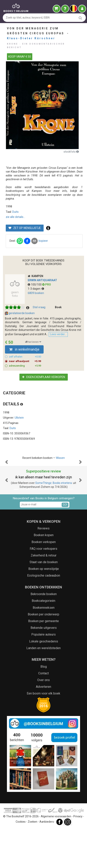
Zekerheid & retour (44, 595)
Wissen (60, 458)
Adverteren (43, 726)
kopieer (43, 241)
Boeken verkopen (44, 581)
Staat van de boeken (44, 602)
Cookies (21, 861)
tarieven (33, 342)
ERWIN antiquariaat (42, 280)
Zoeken (33, 861)
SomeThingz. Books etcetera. (54, 522)
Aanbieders (47, 861)
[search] (80, 18)
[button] (7, 482)
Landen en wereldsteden (43, 687)
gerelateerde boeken (20, 313)
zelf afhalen (25, 357)
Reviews (43, 568)
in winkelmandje (24, 349)
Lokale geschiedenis (44, 681)
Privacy (78, 856)
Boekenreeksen (44, 647)
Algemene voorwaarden (56, 856)
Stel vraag (39, 307)
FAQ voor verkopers (43, 588)
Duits (15, 212)
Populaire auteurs (43, 674)
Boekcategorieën (43, 640)
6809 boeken (36, 293)
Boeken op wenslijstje (44, 608)
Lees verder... (58, 334)
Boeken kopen (44, 574)
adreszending (25, 366)
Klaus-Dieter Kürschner (31, 38)
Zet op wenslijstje (25, 228)
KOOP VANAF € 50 (20, 57)
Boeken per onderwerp (43, 654)
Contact (43, 713)
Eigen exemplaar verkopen (44, 377)
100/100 (35, 285)
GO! (65, 544)
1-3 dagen (36, 289)
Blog (44, 706)
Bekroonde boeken (44, 633)
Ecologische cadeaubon (44, 615)
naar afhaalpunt (25, 361)
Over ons (43, 719)
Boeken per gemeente (43, 660)
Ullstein (19, 418)
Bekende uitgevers (44, 667)
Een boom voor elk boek (43, 733)
